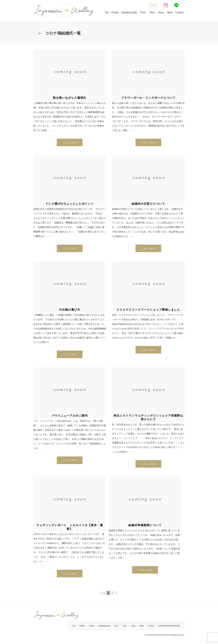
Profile (115, 12)
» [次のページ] (116, 594)
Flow (152, 12)
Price (143, 12)
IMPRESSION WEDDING (160, 636)
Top (107, 12)
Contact (179, 12)
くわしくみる (70, 144)
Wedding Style (129, 12)
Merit (170, 12)
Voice (161, 12)
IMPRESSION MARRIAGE (169, 627)
